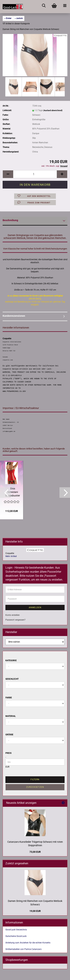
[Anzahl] (35, 174)
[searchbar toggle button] (44, 5)
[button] (8, 174)
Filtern (35, 779)
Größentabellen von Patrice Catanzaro (24, 949)
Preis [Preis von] (8, 753)
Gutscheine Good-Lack (16, 936)
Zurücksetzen (35, 787)
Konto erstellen (13, 615)
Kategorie (11, 660)
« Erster (8, 18)
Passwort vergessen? (15, 620)
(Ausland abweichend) (53, 110)
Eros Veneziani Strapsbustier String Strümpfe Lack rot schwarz (13, 492)
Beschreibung (10, 220)
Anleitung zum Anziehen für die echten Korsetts (28, 943)
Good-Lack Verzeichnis (16, 930)
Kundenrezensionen (14, 316)
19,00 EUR (35, 911)
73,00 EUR (35, 852)
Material (11, 716)
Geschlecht (12, 679)
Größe (9, 735)
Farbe (9, 698)
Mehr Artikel (11, 556)
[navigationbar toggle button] (65, 5)
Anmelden (35, 608)
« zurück (19, 18)
